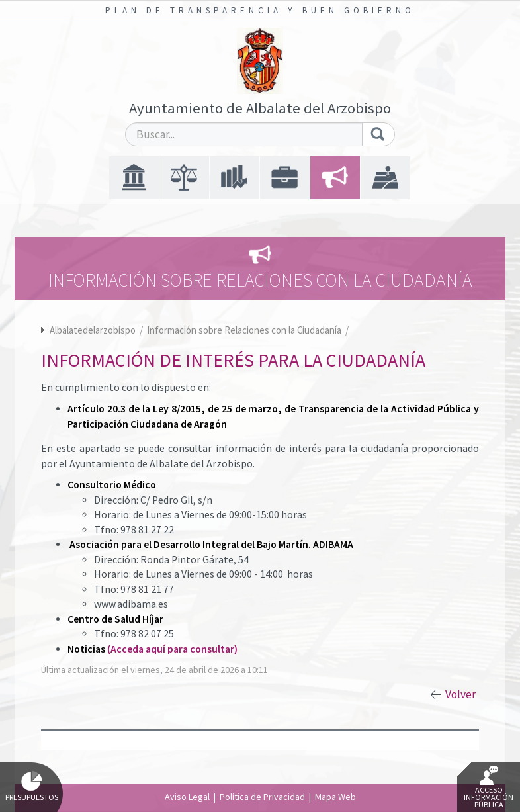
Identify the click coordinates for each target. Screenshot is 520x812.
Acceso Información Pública (489, 788)
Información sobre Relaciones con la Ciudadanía (245, 330)
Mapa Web (335, 797)
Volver (460, 694)
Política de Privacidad (262, 797)
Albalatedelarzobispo (93, 330)
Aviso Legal (187, 797)
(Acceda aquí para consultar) (172, 649)
